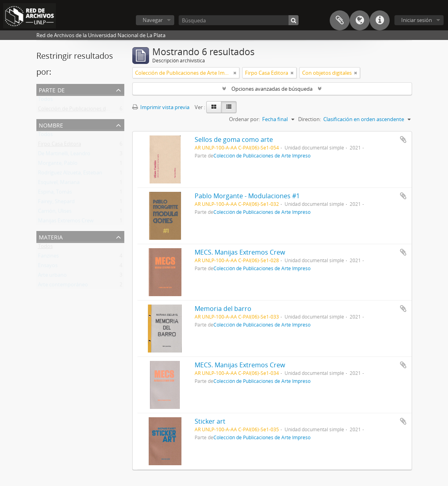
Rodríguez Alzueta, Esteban (70, 174)
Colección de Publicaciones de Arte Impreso (90, 110)
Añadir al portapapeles (403, 139)
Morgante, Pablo (58, 165)
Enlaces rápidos (380, 20)
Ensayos (48, 267)
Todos (45, 101)
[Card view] (214, 107)
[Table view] (229, 107)
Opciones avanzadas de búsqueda (272, 89)
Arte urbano (52, 277)
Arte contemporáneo (63, 286)
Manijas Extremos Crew (66, 222)
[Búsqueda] (239, 20)
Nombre (51, 124)
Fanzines (48, 257)
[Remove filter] (235, 73)
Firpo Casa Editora (60, 145)
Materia (51, 236)
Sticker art (210, 421)
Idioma (360, 20)
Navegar (153, 20)
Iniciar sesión (417, 20)
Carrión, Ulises (55, 213)
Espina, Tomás (55, 193)
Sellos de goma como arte (234, 139)
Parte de (52, 89)
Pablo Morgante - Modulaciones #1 (247, 196)
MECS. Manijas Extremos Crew (240, 252)
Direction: (310, 119)
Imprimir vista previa (161, 107)
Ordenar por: (244, 119)
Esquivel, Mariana (59, 184)
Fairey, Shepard (56, 203)
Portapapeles (340, 20)
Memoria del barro (223, 309)
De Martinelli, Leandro (64, 155)
